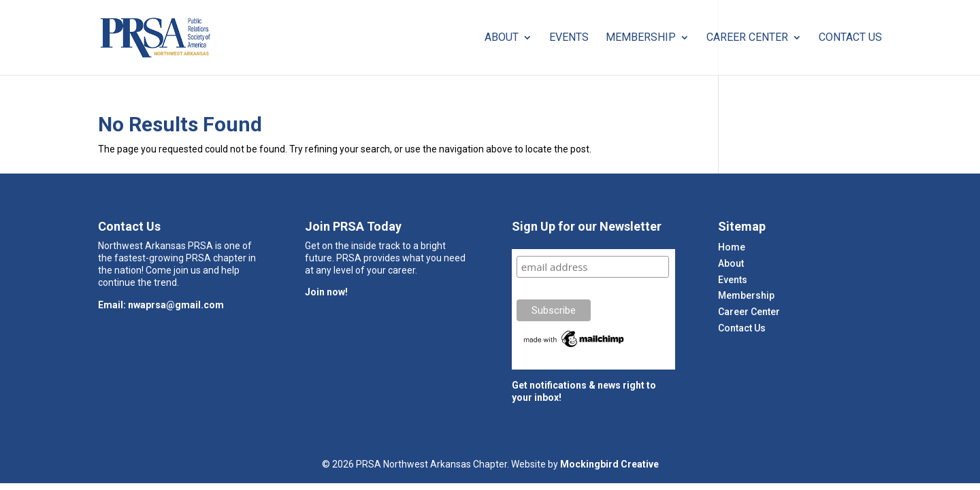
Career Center (747, 38)
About (502, 38)
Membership (641, 38)
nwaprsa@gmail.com (176, 305)
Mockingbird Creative (609, 464)
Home (732, 247)
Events (569, 38)
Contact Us (850, 38)
